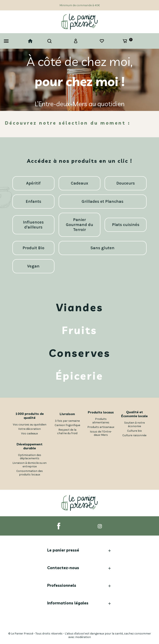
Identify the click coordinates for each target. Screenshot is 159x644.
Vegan (33, 266)
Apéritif (33, 183)
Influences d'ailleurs (33, 225)
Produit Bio (33, 248)
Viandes (80, 307)
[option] (79, 80)
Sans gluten (102, 248)
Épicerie (79, 376)
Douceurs (126, 183)
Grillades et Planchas (102, 201)
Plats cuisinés (126, 225)
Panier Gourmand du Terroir (79, 225)
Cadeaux (79, 183)
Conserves (80, 353)
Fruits (79, 330)
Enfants (33, 201)
